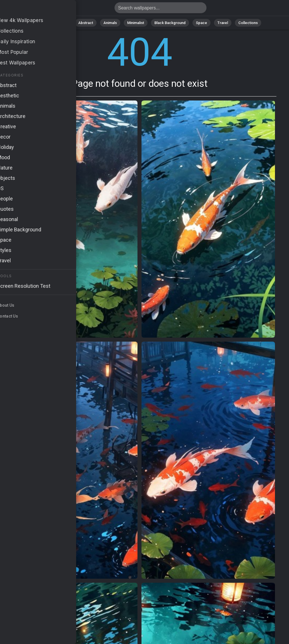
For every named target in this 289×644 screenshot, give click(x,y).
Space (201, 23)
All (44, 23)
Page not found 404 (34, 9)
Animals (110, 23)
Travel (223, 23)
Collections (248, 23)
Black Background (170, 23)
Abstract (86, 23)
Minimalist (136, 23)
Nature (62, 23)
